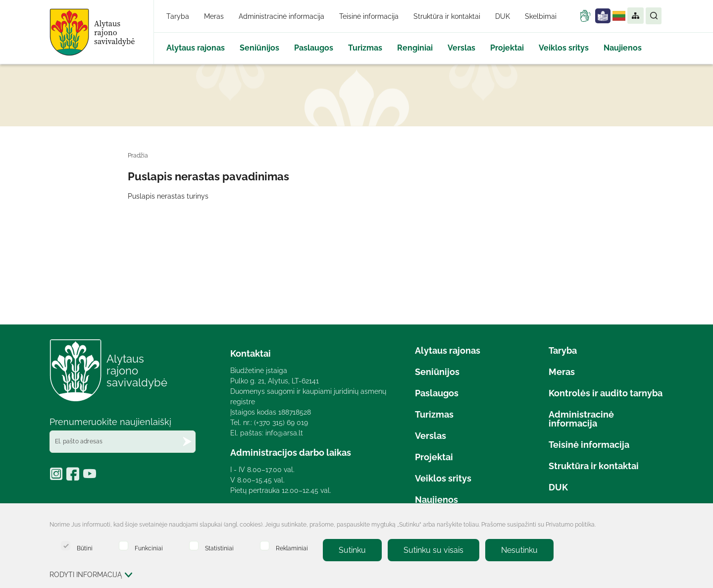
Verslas (461, 48)
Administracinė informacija (281, 16)
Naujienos (623, 48)
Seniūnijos (259, 48)
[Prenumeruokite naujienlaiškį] (187, 442)
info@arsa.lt (284, 433)
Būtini (77, 546)
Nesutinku (519, 550)
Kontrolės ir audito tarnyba (606, 393)
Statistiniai (211, 546)
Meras (214, 16)
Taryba (178, 16)
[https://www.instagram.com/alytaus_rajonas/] (58, 477)
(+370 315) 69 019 (281, 423)
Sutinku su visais (433, 550)
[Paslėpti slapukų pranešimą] (654, 526)
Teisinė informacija (369, 16)
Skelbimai (541, 16)
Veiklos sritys (564, 48)
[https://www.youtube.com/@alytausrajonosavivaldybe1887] (91, 477)
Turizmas (365, 48)
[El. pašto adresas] (123, 442)
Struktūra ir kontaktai (447, 16)
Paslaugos (314, 48)
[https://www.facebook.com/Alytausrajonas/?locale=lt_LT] (75, 477)
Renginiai (415, 48)
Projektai (507, 48)
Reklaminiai (284, 546)
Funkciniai (141, 546)
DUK (503, 16)
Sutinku (352, 550)
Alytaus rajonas (196, 48)
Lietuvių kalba (619, 16)
